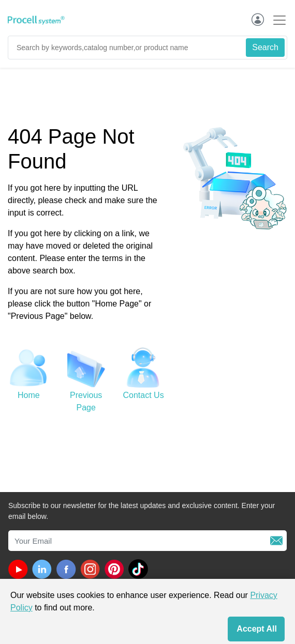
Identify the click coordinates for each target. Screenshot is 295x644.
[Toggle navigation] (276, 20)
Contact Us (144, 395)
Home (29, 395)
